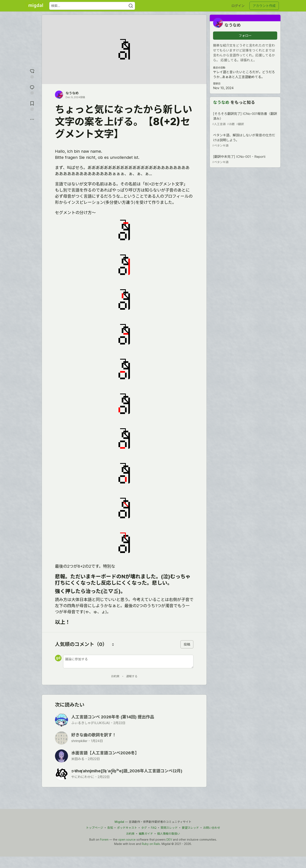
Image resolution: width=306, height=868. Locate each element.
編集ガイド (146, 834)
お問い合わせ (212, 828)
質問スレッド (169, 828)
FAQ (154, 828)
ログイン (238, 6)
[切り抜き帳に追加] (32, 106)
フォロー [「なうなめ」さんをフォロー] (245, 36)
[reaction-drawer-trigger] (32, 73)
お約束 (115, 676)
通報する (132, 676)
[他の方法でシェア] (32, 119)
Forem (104, 839)
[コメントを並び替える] (113, 644)
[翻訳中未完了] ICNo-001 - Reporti (245, 159)
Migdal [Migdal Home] (119, 822)
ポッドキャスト (127, 828)
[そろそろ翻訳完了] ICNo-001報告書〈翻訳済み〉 (245, 119)
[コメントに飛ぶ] (32, 89)
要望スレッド (190, 828)
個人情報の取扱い (169, 834)
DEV (169, 839)
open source (127, 839)
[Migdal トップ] (36, 6)
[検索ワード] (92, 6)
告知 (110, 828)
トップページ (95, 828)
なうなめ (72, 93)
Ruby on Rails (151, 844)
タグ (144, 828)
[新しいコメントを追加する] (128, 662)
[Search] (131, 6)
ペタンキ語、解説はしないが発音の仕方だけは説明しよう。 (245, 140)
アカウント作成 (264, 6)
